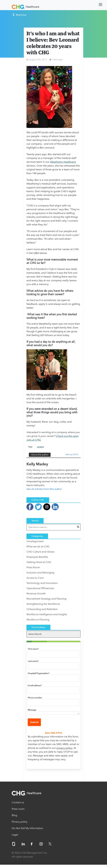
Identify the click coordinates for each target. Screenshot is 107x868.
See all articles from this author (44, 489)
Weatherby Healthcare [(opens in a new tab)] (63, 162)
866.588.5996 (54, 733)
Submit (34, 722)
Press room (18, 809)
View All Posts (72, 454)
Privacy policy (20, 822)
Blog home (19, 15)
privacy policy (64, 748)
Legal (15, 835)
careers (40, 447)
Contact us (18, 802)
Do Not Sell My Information (27, 828)
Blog (14, 815)
